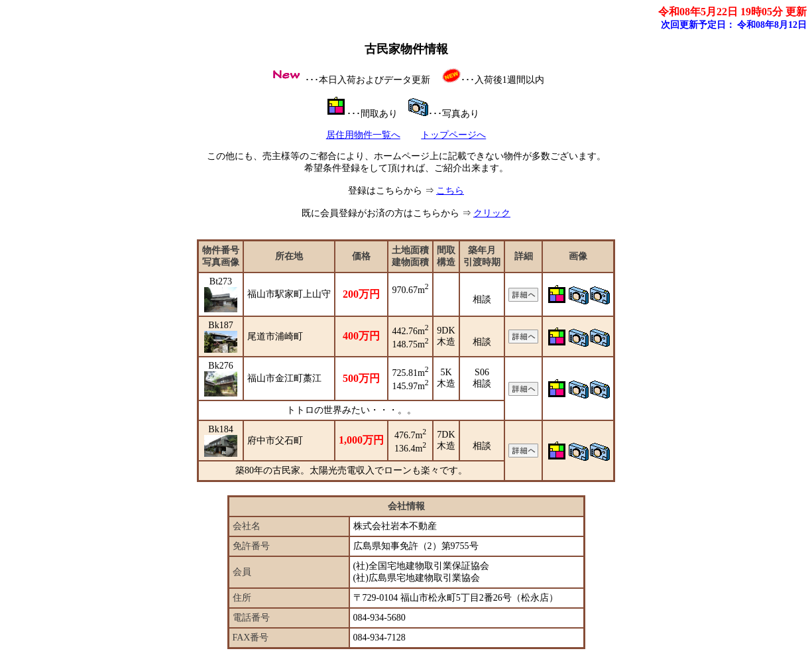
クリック (492, 213)
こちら (450, 191)
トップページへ (453, 135)
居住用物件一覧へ (363, 135)
